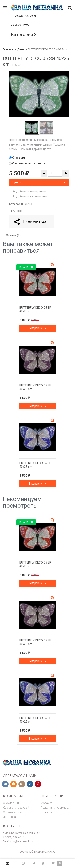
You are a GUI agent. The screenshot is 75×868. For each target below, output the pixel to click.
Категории (22, 35)
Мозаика (46, 803)
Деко (21, 49)
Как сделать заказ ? (16, 808)
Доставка (9, 817)
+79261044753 (19, 21)
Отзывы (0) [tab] (13, 235)
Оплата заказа (13, 812)
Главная (8, 49)
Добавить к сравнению (29, 196)
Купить (38, 182)
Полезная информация (56, 808)
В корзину (37, 328)
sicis (19, 211)
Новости (46, 812)
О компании (11, 803)
